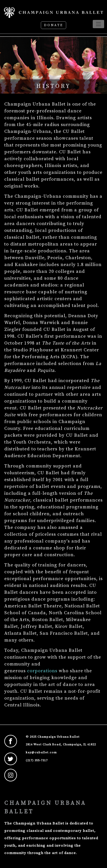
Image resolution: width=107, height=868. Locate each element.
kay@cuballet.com (41, 752)
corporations (42, 671)
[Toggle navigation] (99, 24)
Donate (53, 25)
